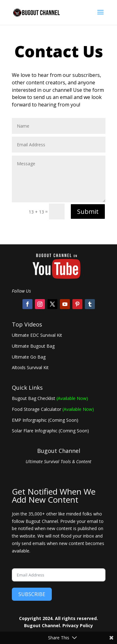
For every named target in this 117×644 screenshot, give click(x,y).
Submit (88, 212)
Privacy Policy (78, 625)
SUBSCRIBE (32, 594)
